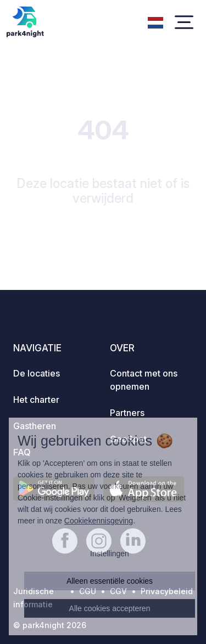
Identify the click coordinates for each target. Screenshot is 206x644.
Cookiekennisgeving (99, 521)
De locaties (37, 373)
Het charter (36, 400)
